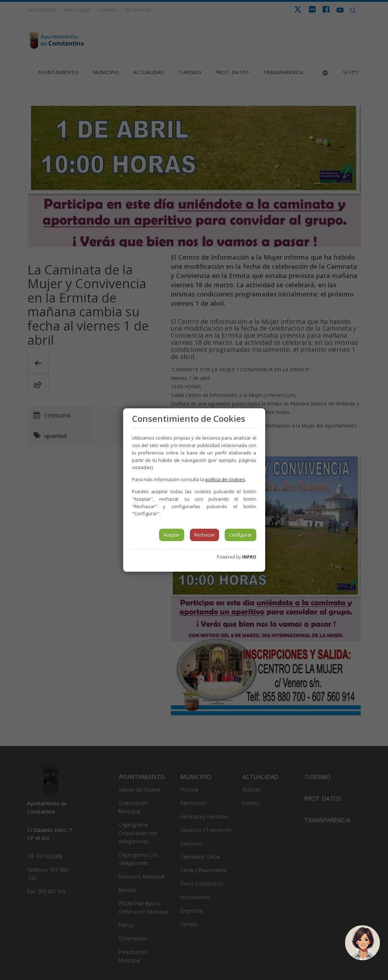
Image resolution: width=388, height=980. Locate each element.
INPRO (249, 557)
